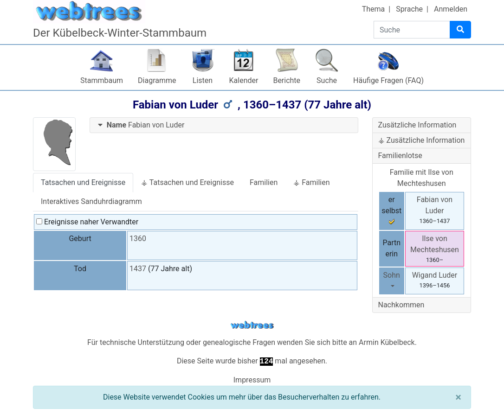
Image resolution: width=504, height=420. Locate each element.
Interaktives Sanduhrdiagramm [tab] (91, 201)
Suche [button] (327, 80)
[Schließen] (458, 397)
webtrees (252, 325)
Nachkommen (401, 305)
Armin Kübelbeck (387, 342)
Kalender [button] (244, 80)
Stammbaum (102, 80)
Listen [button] (203, 80)
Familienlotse (400, 156)
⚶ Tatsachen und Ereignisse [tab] (187, 182)
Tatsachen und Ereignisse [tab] (83, 182)
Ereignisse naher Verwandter (87, 222)
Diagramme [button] (157, 80)
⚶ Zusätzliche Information (422, 140)
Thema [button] (374, 9)
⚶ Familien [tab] (311, 182)
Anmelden (451, 9)
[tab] (224, 125)
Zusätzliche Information (417, 125)
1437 (138, 269)
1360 (138, 239)
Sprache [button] (409, 9)
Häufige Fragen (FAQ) (388, 80)
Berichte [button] (287, 80)
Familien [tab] (264, 182)
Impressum (252, 380)
